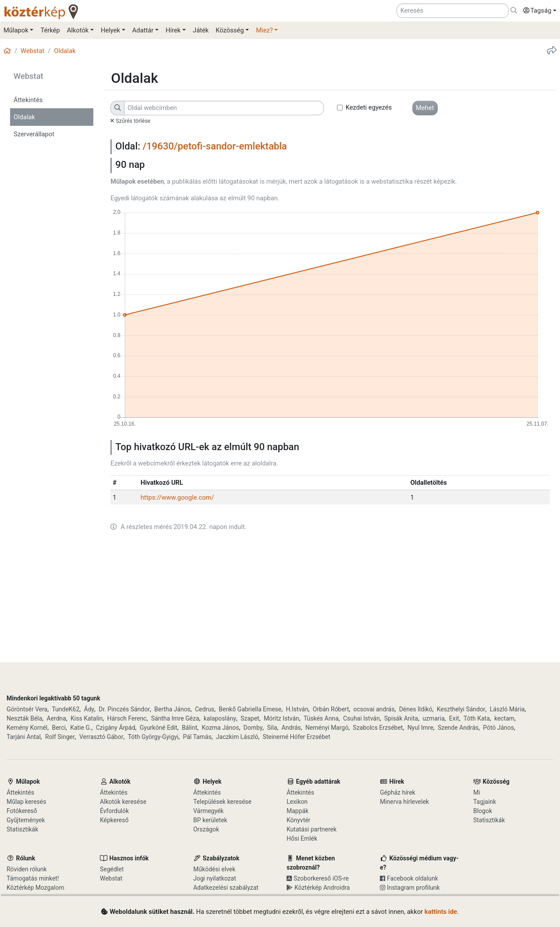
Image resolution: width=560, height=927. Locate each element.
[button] (538, 11)
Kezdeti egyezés (369, 107)
